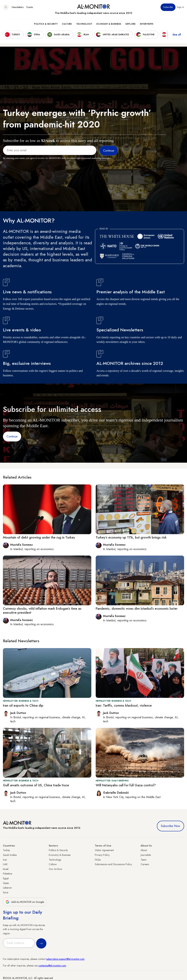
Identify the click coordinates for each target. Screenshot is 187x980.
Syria (6, 892)
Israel (6, 869)
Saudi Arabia (10, 855)
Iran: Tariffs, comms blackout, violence (124, 706)
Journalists (146, 855)
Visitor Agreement (104, 850)
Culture (67, 24)
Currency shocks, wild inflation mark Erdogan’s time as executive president (42, 611)
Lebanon (7, 888)
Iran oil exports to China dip (23, 706)
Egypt (6, 878)
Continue (12, 436)
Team (144, 860)
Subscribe (168, 7)
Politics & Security (46, 24)
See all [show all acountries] (177, 35)
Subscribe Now (170, 826)
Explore (130, 24)
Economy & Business (109, 24)
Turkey (6, 850)
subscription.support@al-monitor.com (65, 959)
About (144, 850)
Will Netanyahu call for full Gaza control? (126, 785)
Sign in (181, 7)
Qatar (6, 883)
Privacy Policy (102, 855)
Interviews (147, 24)
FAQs (98, 860)
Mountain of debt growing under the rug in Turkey (39, 537)
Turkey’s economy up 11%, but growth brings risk (131, 537)
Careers (145, 864)
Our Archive (55, 869)
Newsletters (18, 7)
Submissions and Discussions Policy (113, 864)
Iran (5, 860)
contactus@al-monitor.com (52, 966)
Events (30, 7)
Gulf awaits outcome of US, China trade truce (36, 785)
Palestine (7, 874)
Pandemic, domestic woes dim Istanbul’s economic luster (137, 609)
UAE (5, 864)
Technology (84, 24)
